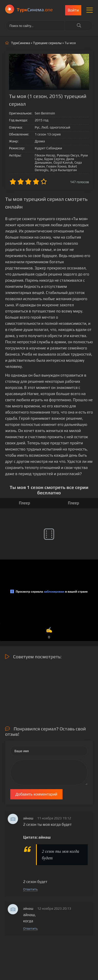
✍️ (49, 633)
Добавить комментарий (36, 794)
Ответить (30, 889)
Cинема (35, 10)
